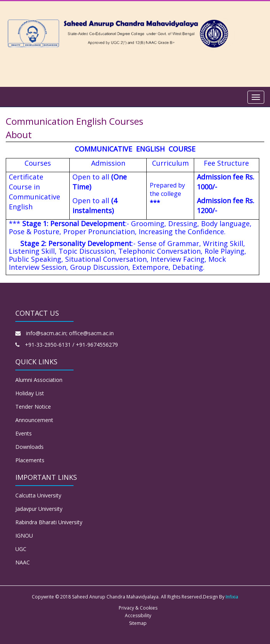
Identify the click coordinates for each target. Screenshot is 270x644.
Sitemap (138, 623)
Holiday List (30, 393)
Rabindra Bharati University (49, 522)
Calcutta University (38, 495)
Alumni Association (39, 380)
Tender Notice (33, 407)
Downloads (29, 447)
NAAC (23, 562)
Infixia (232, 597)
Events (24, 433)
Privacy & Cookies (138, 608)
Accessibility (138, 615)
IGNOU (24, 536)
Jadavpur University (39, 509)
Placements (30, 460)
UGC (21, 549)
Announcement (34, 420)
